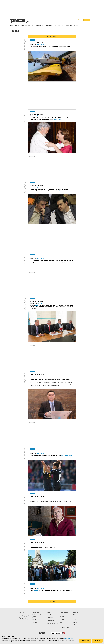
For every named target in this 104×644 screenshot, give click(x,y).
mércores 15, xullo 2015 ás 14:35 (38, 496)
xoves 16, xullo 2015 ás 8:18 (37, 43)
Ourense (75, 619)
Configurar (85, 641)
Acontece (62, 619)
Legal (34, 621)
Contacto (34, 616)
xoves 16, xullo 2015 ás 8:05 (37, 114)
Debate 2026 (69, 26)
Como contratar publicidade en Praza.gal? (52, 615)
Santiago (75, 623)
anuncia (37, 305)
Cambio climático (15, 26)
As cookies (35, 623)
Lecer (61, 623)
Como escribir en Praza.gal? (50, 618)
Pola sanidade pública (27, 26)
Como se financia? (50, 620)
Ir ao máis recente (52, 37)
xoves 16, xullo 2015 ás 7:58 (37, 186)
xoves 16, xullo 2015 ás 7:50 (37, 302)
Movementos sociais (64, 627)
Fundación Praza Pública (38, 615)
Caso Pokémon (34, 378)
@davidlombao (40, 44)
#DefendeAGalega (51, 26)
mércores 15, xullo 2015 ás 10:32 (38, 542)
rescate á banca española (37, 592)
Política (61, 615)
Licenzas (34, 618)
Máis (77, 26)
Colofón (34, 619)
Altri (63, 26)
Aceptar (97, 641)
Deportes (62, 616)
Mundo (61, 624)
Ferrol (74, 616)
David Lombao (34, 44)
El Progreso (41, 48)
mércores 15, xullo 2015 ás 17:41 (38, 375)
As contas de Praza (50, 622)
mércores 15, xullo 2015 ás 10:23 (38, 587)
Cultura (61, 621)
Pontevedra (76, 621)
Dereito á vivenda (39, 26)
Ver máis (52, 601)
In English (35, 624)
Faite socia (87, 20)
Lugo (74, 618)
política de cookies (69, 639)
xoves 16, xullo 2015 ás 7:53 (37, 257)
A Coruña (75, 615)
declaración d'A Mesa (61, 546)
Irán (59, 26)
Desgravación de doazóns (52, 624)
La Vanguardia (57, 119)
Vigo (74, 624)
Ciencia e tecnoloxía (64, 618)
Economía (62, 626)
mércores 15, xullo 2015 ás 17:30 (38, 452)
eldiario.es (61, 191)
